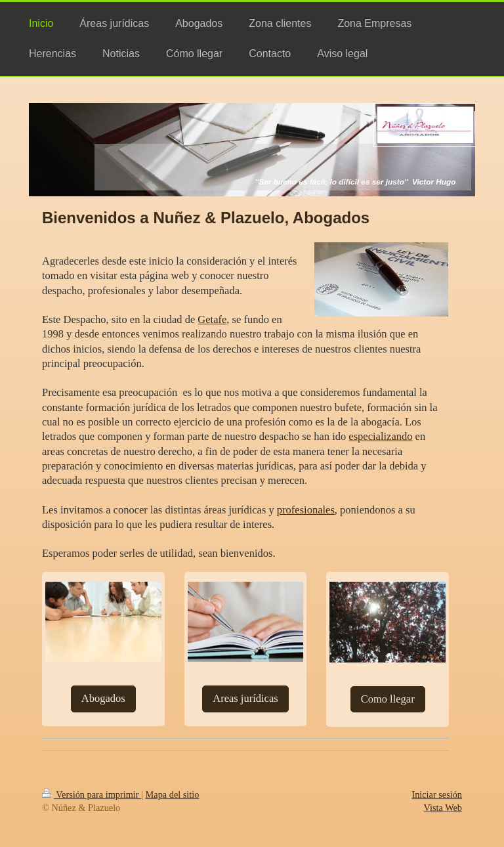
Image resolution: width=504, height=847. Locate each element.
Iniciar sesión (437, 794)
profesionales (306, 510)
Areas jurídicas (245, 698)
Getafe (212, 319)
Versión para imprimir (92, 794)
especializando (380, 436)
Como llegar (388, 699)
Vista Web (443, 808)
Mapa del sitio (173, 794)
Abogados (103, 698)
